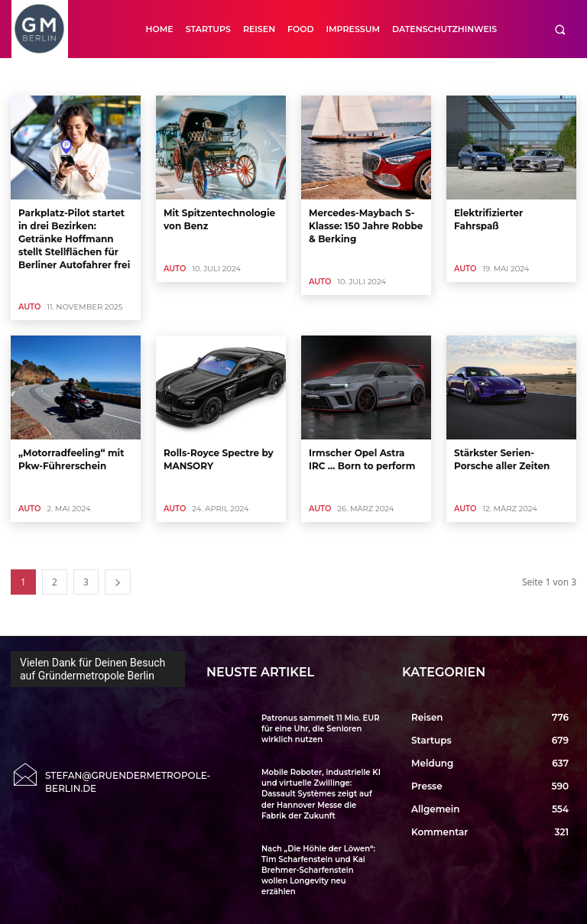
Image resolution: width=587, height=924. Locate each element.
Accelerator (39, 76)
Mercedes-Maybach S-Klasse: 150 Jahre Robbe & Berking (366, 226)
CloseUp (389, 76)
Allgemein (97, 76)
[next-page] (118, 582)
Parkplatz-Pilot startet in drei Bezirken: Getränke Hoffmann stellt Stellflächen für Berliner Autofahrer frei (74, 238)
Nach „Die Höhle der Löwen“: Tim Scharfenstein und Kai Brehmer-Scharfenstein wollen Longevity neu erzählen (318, 869)
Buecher (289, 76)
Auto (209, 76)
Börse (245, 76)
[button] (560, 29)
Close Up (338, 76)
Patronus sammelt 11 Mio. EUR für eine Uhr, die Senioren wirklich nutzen (320, 729)
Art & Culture (158, 76)
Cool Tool (439, 76)
